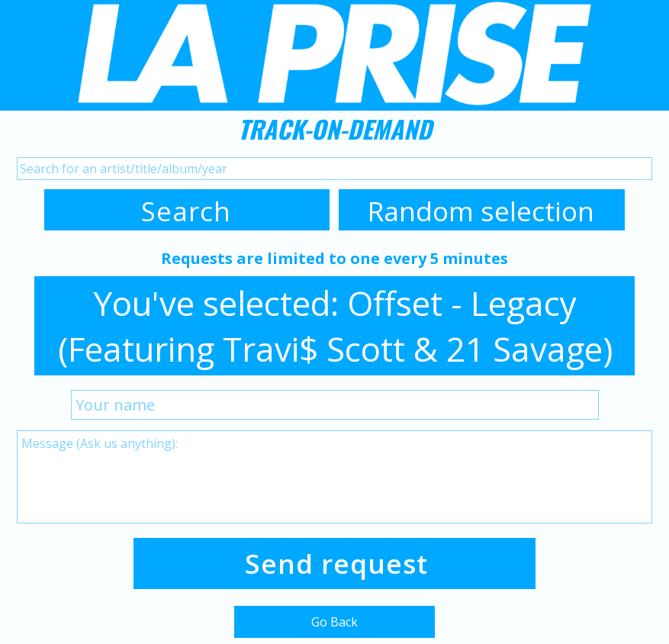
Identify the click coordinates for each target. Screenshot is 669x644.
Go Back (334, 622)
